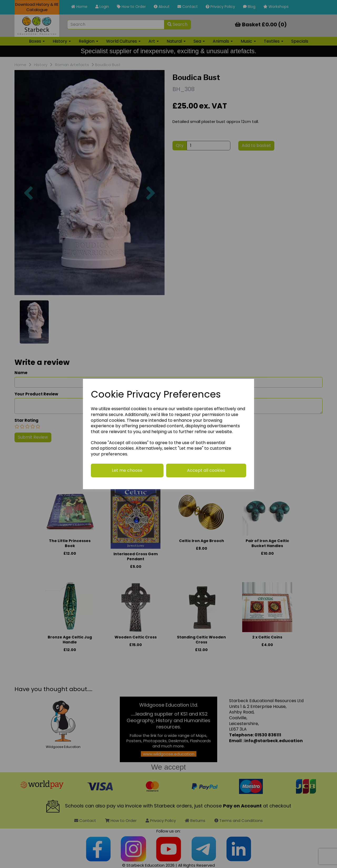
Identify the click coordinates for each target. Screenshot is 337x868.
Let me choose (127, 470)
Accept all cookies (206, 470)
